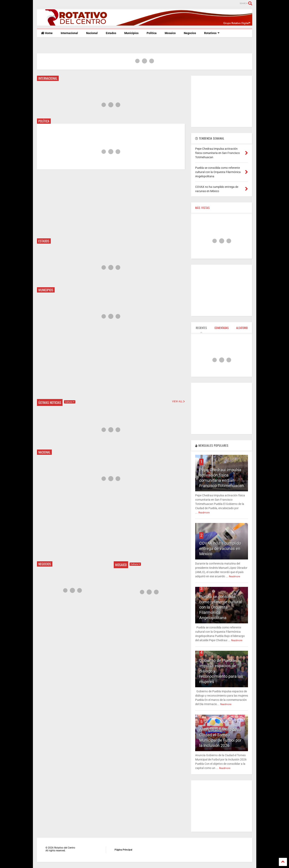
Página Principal (123, 850)
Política (152, 33)
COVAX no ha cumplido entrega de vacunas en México (220, 549)
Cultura (70, 402)
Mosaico (170, 33)
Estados (111, 33)
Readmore (204, 513)
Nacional (92, 33)
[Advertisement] (111, 204)
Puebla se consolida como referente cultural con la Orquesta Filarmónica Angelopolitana (221, 607)
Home (47, 33)
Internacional (69, 33)
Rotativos (212, 33)
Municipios (131, 33)
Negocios (190, 33)
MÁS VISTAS (202, 208)
